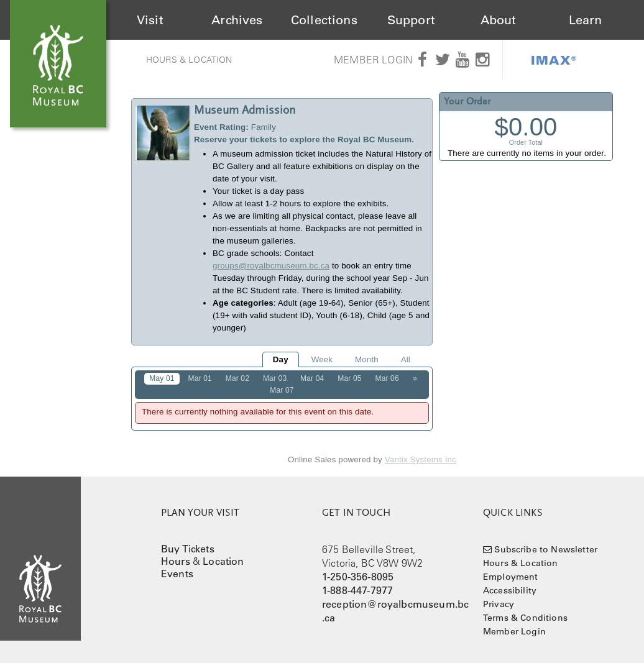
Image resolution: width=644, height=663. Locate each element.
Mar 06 (387, 378)
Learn (586, 20)
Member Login (373, 60)
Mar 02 (237, 378)
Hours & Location (189, 60)
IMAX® (554, 60)
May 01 (162, 378)
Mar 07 (282, 390)
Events (177, 574)
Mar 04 (312, 378)
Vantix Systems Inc (421, 460)
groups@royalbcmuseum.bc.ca (271, 266)
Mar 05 (349, 378)
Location (223, 561)
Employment (511, 577)
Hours (176, 561)
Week (322, 359)
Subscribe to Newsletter (546, 549)
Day (281, 359)
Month (367, 359)
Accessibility (510, 590)
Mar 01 (200, 378)
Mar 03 (275, 378)
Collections (324, 20)
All (406, 359)
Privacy (499, 604)
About (499, 20)
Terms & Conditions (525, 618)
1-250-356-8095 (358, 577)
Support (411, 20)
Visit (150, 20)
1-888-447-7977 (357, 590)
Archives (237, 20)
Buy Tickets (188, 549)
